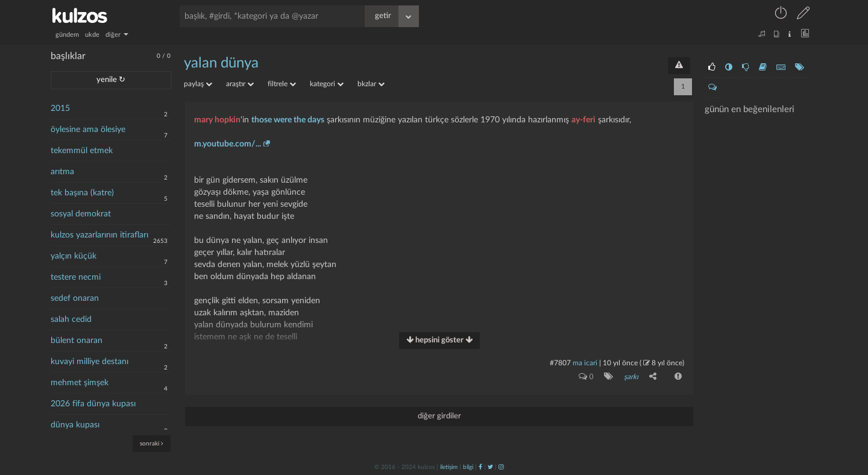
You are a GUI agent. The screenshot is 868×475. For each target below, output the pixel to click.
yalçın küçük (74, 256)
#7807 (560, 363)
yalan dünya (221, 63)
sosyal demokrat (81, 214)
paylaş (198, 84)
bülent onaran (77, 341)
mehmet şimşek (80, 383)
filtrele (282, 84)
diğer (117, 35)
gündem (67, 35)
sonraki (152, 443)
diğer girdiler (439, 416)
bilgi (468, 467)
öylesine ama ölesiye (88, 130)
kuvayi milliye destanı (90, 362)
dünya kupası (75, 425)
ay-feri (583, 120)
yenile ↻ (111, 80)
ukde (92, 35)
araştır (240, 84)
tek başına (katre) (82, 193)
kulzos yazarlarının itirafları (99, 235)
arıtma (62, 172)
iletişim (449, 467)
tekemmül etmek (82, 151)
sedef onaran (75, 298)
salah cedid (71, 319)
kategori (327, 84)
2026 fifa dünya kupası (93, 404)
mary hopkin (217, 120)
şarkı (631, 377)
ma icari (585, 363)
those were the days (288, 120)
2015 (60, 109)
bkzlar (371, 84)
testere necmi (76, 277)
